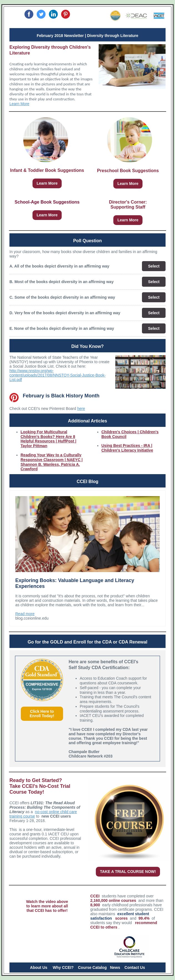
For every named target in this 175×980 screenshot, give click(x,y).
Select (154, 266)
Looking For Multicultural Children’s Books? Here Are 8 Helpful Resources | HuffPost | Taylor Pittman (48, 439)
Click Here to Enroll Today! (42, 714)
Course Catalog (92, 967)
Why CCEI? (63, 967)
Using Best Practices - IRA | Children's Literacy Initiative (127, 448)
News (115, 967)
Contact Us (135, 967)
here (81, 409)
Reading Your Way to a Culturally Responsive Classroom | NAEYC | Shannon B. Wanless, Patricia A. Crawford (52, 462)
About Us (39, 967)
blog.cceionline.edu (32, 618)
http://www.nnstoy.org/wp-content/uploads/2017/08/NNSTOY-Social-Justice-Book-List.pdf (57, 375)
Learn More (19, 104)
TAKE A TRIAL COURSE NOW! (128, 872)
